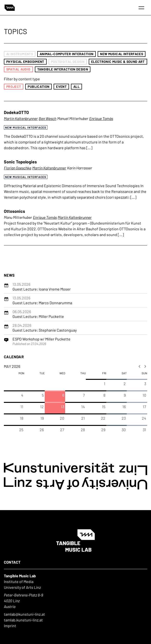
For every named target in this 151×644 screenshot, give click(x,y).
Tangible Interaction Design (63, 69)
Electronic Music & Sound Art (118, 62)
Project (14, 86)
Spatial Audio (18, 69)
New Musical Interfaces (122, 54)
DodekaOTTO (16, 112)
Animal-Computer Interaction (66, 54)
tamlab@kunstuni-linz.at (24, 614)
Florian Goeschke (18, 168)
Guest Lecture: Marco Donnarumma (42, 300)
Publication (38, 86)
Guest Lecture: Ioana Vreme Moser (42, 287)
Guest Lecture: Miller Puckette (38, 314)
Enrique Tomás (101, 118)
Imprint (10, 626)
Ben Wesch (47, 118)
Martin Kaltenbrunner (21, 118)
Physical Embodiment (25, 62)
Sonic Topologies (20, 162)
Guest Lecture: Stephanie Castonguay (45, 328)
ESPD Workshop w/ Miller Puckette (41, 339)
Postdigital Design (68, 62)
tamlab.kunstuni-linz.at (23, 620)
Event (61, 86)
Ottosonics (14, 211)
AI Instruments (20, 54)
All (76, 86)
